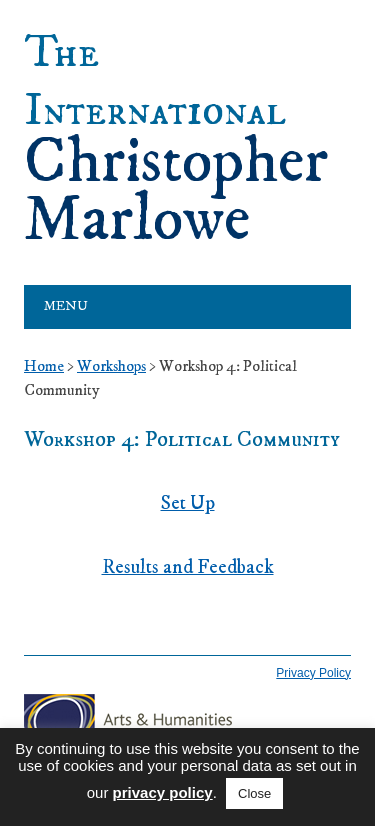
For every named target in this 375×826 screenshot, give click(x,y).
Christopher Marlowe (176, 138)
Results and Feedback (188, 567)
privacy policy (163, 792)
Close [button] (254, 793)
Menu (66, 306)
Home (44, 366)
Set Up (188, 503)
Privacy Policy (313, 673)
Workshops (111, 366)
